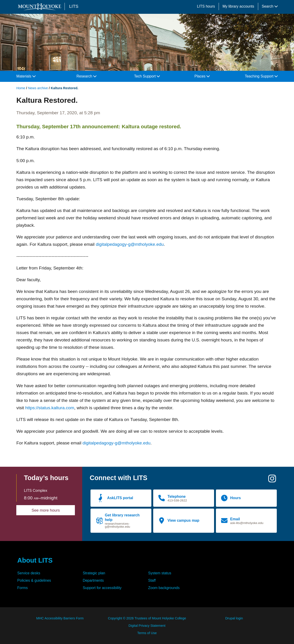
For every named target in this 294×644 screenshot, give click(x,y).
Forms (22, 588)
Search (270, 6)
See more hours (46, 510)
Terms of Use (147, 633)
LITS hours (206, 6)
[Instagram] (272, 480)
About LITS (35, 560)
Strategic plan (94, 573)
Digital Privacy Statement (147, 626)
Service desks (29, 573)
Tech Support (147, 76)
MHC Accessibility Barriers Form (60, 618)
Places (202, 76)
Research (86, 76)
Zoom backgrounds (164, 588)
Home (21, 88)
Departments (93, 580)
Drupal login (234, 618)
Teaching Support (261, 76)
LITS (74, 6)
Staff (152, 580)
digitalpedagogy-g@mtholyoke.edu (130, 244)
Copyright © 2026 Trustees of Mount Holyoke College (147, 618)
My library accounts (238, 6)
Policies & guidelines (34, 580)
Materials (26, 76)
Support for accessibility (102, 588)
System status (160, 573)
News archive (38, 88)
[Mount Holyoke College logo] (40, 7)
